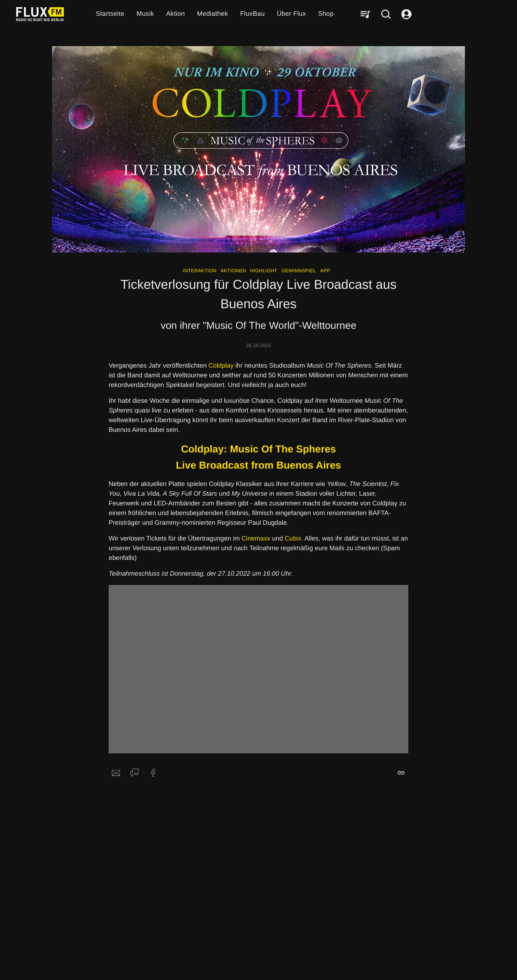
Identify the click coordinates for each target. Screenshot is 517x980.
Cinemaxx (256, 539)
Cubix (293, 539)
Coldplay (221, 366)
